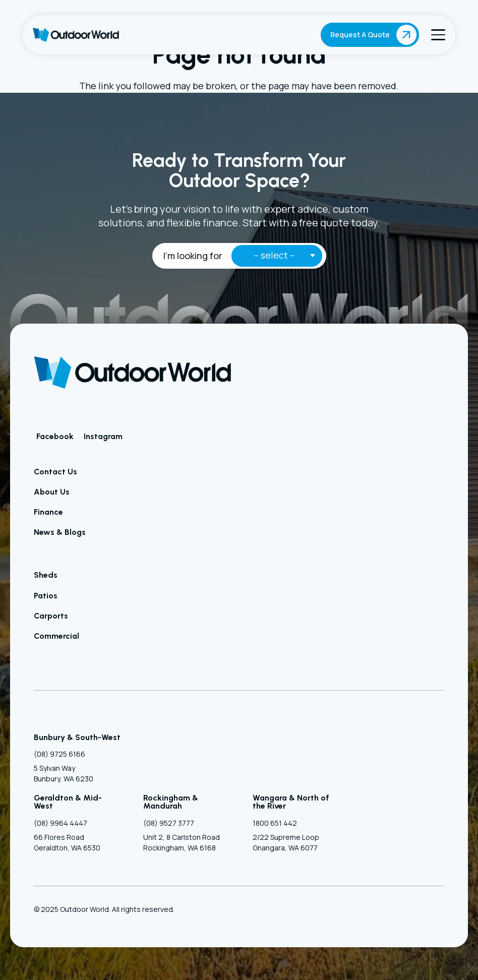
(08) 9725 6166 (59, 754)
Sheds (46, 575)
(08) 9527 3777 (169, 823)
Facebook (55, 436)
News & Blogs (60, 532)
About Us (52, 492)
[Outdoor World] (76, 35)
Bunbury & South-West (77, 737)
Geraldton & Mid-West (68, 802)
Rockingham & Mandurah (171, 802)
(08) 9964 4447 (61, 823)
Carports (51, 616)
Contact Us (55, 472)
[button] (438, 35)
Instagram (103, 436)
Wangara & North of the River (291, 802)
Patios (46, 596)
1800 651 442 (275, 823)
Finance (48, 512)
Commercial (56, 636)
